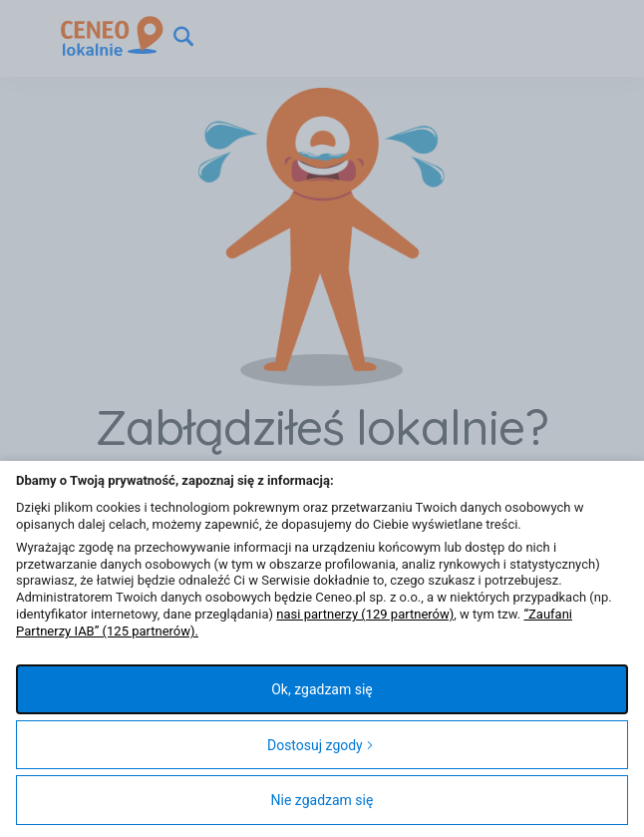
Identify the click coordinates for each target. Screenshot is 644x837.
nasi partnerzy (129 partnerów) (365, 614)
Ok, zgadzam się (322, 689)
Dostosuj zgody (321, 745)
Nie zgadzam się (322, 800)
